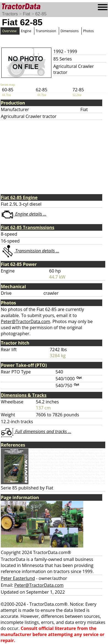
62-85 (41, 14)
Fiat (27, 14)
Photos (88, 31)
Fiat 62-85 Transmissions (28, 227)
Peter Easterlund (18, 578)
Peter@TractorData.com (25, 321)
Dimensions (70, 31)
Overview (9, 31)
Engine (26, 31)
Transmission (46, 31)
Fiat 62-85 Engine (19, 197)
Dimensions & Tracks (24, 395)
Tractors (10, 14)
